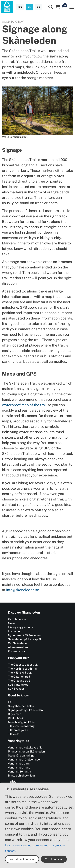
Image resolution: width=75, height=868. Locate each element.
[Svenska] (20, 7)
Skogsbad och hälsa (21, 706)
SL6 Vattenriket (18, 685)
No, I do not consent (22, 859)
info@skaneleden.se (23, 590)
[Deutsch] (39, 7)
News (12, 623)
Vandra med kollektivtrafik (25, 747)
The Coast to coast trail (23, 665)
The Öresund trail (19, 681)
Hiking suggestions (20, 627)
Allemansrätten (18, 647)
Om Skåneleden (18, 643)
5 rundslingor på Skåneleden (26, 751)
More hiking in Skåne (21, 722)
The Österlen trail (19, 677)
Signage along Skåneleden (25, 710)
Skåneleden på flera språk (25, 639)
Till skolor (14, 734)
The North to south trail (23, 669)
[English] (29, 7)
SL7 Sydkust (16, 689)
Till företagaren (18, 730)
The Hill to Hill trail (20, 673)
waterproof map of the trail (24, 405)
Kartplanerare (17, 619)
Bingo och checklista (21, 776)
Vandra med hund (19, 768)
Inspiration (15, 631)
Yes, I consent (54, 859)
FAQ (11, 702)
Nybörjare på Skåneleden (24, 635)
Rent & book (16, 718)
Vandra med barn (19, 764)
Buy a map (15, 714)
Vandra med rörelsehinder (24, 759)
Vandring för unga (19, 772)
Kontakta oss (16, 651)
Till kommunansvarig (21, 726)
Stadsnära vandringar (22, 755)
